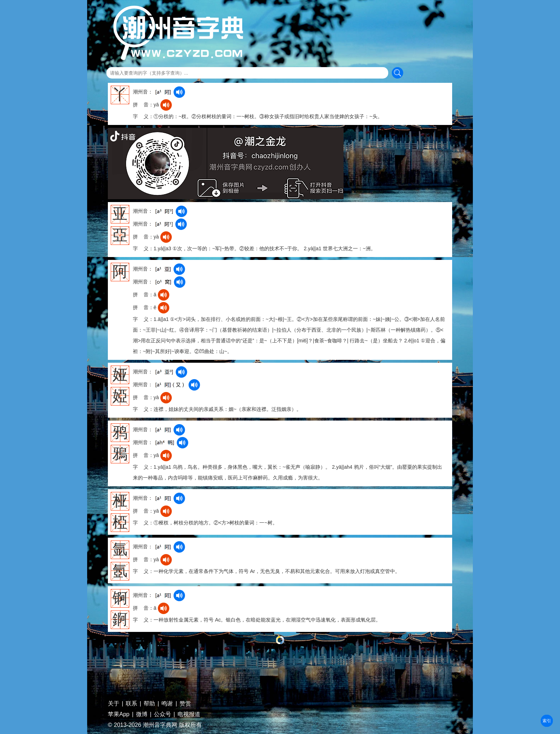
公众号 (162, 714)
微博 (142, 714)
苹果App (119, 714)
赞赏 (185, 704)
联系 (131, 704)
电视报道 (189, 714)
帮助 (149, 704)
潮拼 (547, 721)
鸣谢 (167, 704)
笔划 (547, 721)
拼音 (547, 721)
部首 (547, 721)
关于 (114, 704)
